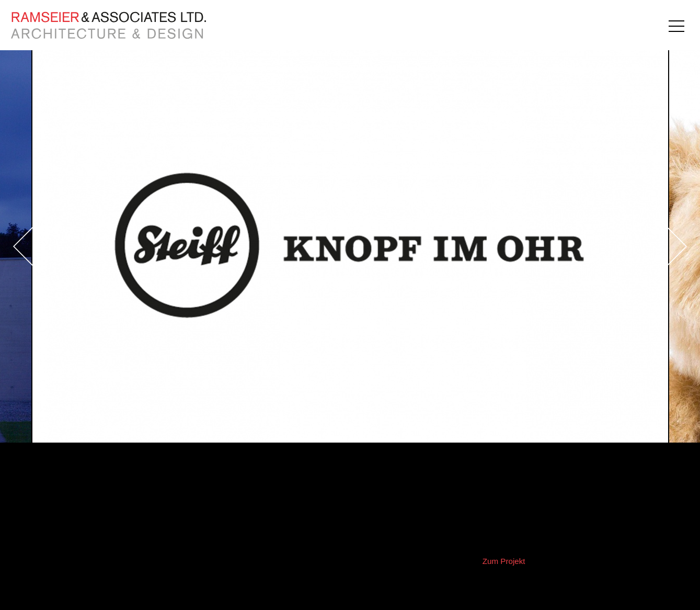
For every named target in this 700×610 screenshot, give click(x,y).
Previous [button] (52, 246)
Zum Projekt (504, 561)
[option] (350, 246)
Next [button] (648, 246)
